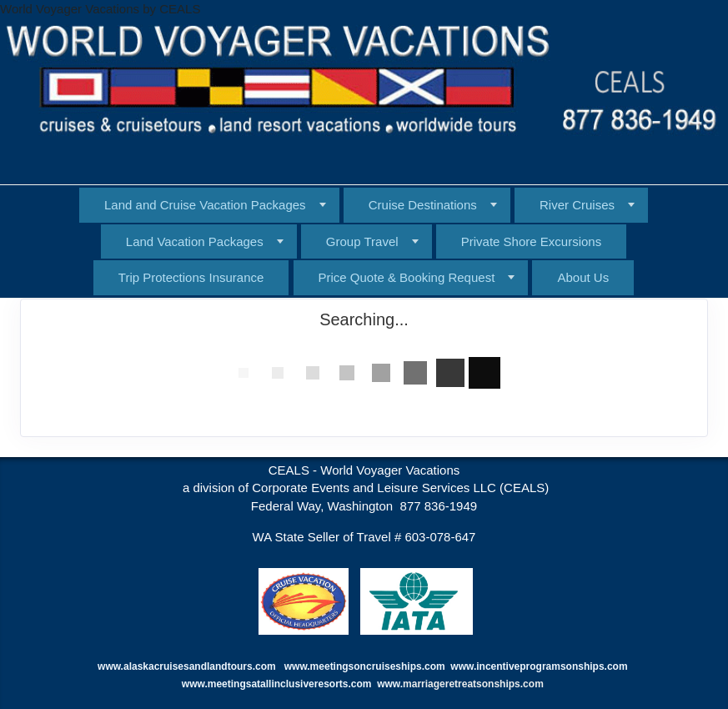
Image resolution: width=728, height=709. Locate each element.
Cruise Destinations (423, 205)
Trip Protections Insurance (191, 277)
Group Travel (362, 241)
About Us (583, 277)
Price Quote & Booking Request (407, 277)
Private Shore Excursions (531, 241)
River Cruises (577, 205)
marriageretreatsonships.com (474, 684)
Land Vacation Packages (195, 241)
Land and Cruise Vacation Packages (205, 205)
